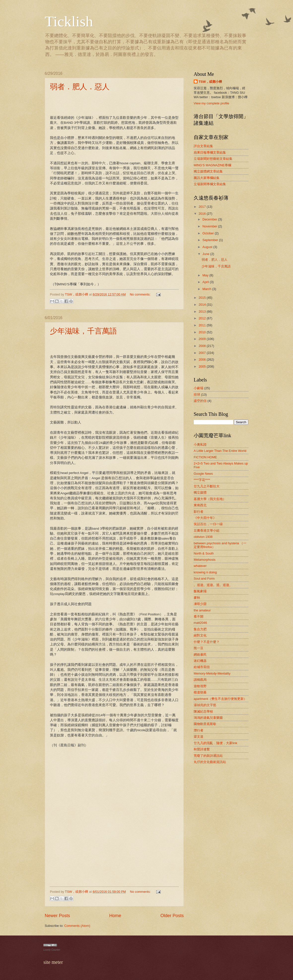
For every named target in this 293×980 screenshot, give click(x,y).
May (206, 275)
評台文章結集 (203, 146)
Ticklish (69, 21)
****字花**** (202, 480)
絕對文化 (200, 635)
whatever (200, 566)
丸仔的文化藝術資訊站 (210, 762)
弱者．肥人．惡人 (80, 87)
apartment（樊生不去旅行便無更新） (220, 699)
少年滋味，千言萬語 (83, 331)
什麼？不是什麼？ (207, 642)
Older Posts (172, 916)
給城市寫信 (202, 667)
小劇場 (199, 388)
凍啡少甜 (200, 604)
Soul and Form (204, 578)
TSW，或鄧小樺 (210, 82)
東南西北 (200, 505)
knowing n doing (205, 572)
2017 (203, 207)
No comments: (141, 294)
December (210, 219)
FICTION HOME (205, 457)
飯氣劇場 (200, 591)
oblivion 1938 (203, 537)
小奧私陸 (200, 445)
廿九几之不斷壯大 (207, 486)
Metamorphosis (205, 560)
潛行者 (199, 730)
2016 (203, 214)
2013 (203, 312)
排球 (197, 395)
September (211, 240)
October (208, 233)
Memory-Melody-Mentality (212, 673)
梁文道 (199, 737)
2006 (203, 360)
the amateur (202, 610)
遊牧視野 (200, 686)
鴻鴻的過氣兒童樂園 (208, 718)
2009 (203, 339)
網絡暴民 (200, 655)
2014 (203, 305)
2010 (203, 332)
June (206, 254)
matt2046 (200, 623)
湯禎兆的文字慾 (205, 705)
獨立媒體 (200, 492)
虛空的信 (200, 401)
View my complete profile (211, 103)
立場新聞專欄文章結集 (210, 184)
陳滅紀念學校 (203, 711)
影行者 (199, 512)
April (206, 282)
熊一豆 (199, 648)
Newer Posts (57, 916)
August (208, 247)
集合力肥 (200, 629)
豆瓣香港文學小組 (207, 531)
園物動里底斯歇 (205, 724)
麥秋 (197, 598)
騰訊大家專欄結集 (207, 178)
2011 (203, 325)
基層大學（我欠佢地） (210, 499)
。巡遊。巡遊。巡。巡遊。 (213, 585)
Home (115, 916)
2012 (203, 318)
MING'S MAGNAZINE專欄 (212, 165)
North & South (204, 553)
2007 (203, 353)
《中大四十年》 (205, 518)
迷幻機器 (200, 661)
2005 (203, 366)
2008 (203, 346)
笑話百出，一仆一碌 (208, 524)
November (210, 226)
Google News (203, 474)
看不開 (199, 617)
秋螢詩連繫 (202, 749)
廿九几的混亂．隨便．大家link (215, 743)
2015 (203, 298)
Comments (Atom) (77, 926)
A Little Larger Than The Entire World (220, 451)
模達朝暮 (200, 692)
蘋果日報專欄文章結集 (210, 152)
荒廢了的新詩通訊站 (208, 756)
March (207, 289)
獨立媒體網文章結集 (208, 171)
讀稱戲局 (200, 680)
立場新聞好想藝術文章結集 (213, 159)
